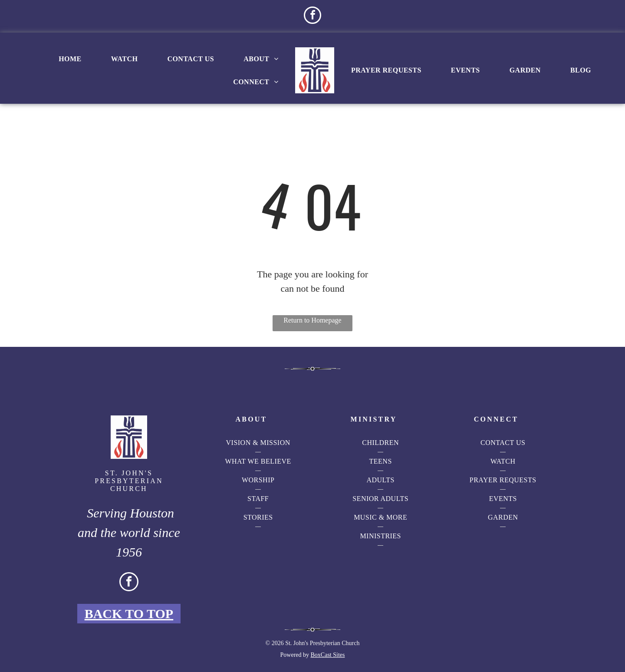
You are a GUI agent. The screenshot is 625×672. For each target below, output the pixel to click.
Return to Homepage (312, 320)
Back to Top (129, 614)
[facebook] (312, 16)
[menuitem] (70, 59)
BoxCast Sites (328, 655)
